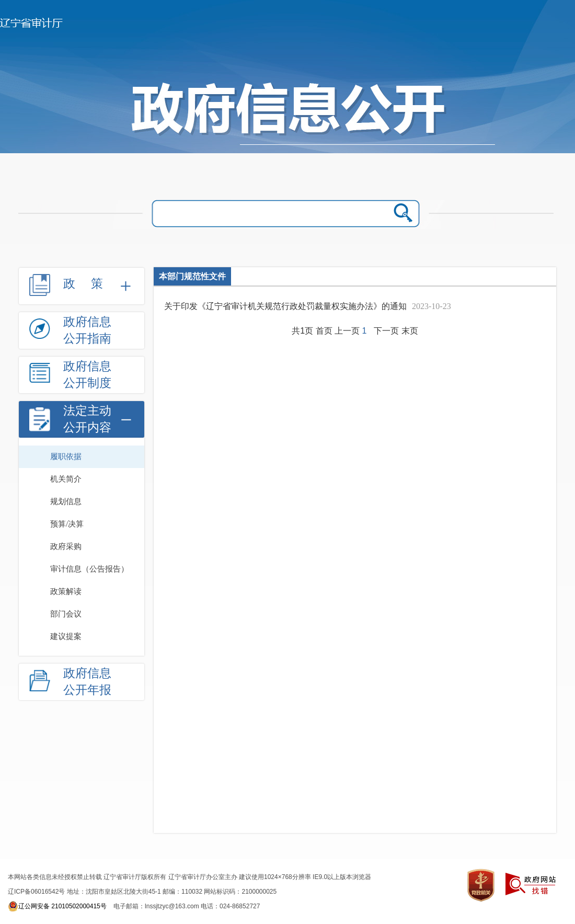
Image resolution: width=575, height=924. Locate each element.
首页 (324, 331)
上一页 (347, 331)
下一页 (386, 331)
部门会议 (66, 614)
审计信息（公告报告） (89, 569)
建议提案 (66, 636)
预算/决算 (67, 524)
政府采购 (66, 546)
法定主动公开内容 (87, 419)
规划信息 (66, 501)
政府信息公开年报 (87, 682)
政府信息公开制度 (87, 375)
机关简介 (66, 479)
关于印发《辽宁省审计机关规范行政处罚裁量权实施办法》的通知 (285, 306)
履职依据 (66, 457)
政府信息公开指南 (87, 330)
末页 (410, 331)
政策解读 (66, 591)
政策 (91, 284)
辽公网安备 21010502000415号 (57, 906)
